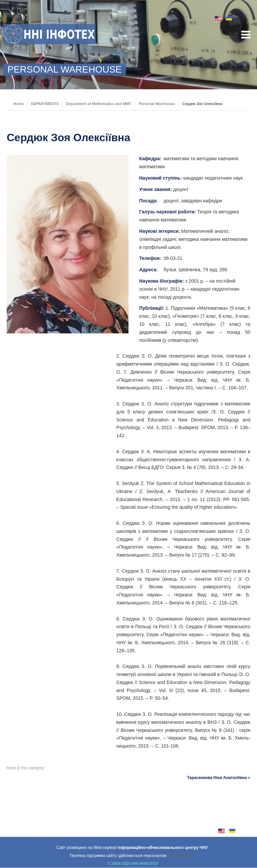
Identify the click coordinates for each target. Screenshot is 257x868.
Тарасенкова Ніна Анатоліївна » (219, 778)
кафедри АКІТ (181, 856)
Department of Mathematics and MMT (99, 104)
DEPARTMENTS (45, 104)
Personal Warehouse (157, 104)
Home (19, 104)
